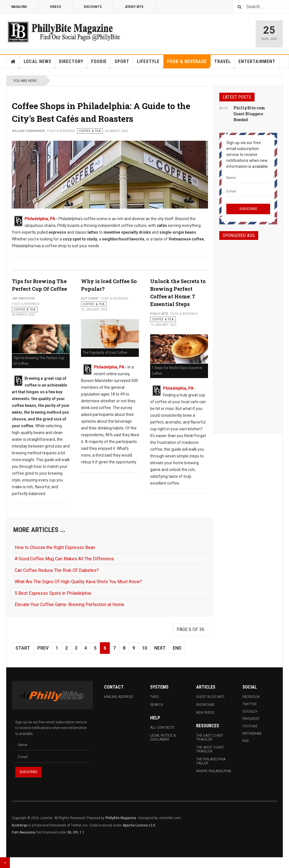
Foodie (101, 64)
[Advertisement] (248, 331)
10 (144, 648)
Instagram (252, 734)
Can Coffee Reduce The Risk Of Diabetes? (57, 570)
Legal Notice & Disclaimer (163, 737)
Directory (73, 64)
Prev (43, 648)
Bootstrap (19, 825)
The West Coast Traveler (210, 749)
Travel (225, 64)
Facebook (251, 697)
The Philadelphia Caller (211, 761)
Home (13, 62)
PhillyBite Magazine (121, 818)
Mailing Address (119, 697)
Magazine (19, 7)
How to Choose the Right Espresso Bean (55, 547)
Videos (55, 7)
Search (157, 705)
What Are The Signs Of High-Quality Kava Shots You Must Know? (78, 582)
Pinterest (251, 719)
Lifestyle (150, 64)
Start (23, 648)
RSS (246, 741)
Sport (122, 61)
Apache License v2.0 (139, 825)
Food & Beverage (189, 64)
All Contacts (162, 728)
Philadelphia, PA (40, 219)
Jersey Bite (134, 7)
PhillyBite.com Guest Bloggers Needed (249, 114)
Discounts (93, 7)
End (177, 648)
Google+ (250, 711)
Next (160, 648)
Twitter (249, 704)
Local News (40, 64)
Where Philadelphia (214, 771)
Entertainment (257, 61)
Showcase (205, 705)
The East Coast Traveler (210, 737)
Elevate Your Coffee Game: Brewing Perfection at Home (69, 605)
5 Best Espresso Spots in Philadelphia (53, 593)
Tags (154, 697)
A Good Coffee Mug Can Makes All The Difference (64, 559)
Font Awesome (24, 832)
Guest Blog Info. (211, 697)
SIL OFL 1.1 (76, 832)
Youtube (250, 726)
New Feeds (205, 713)
